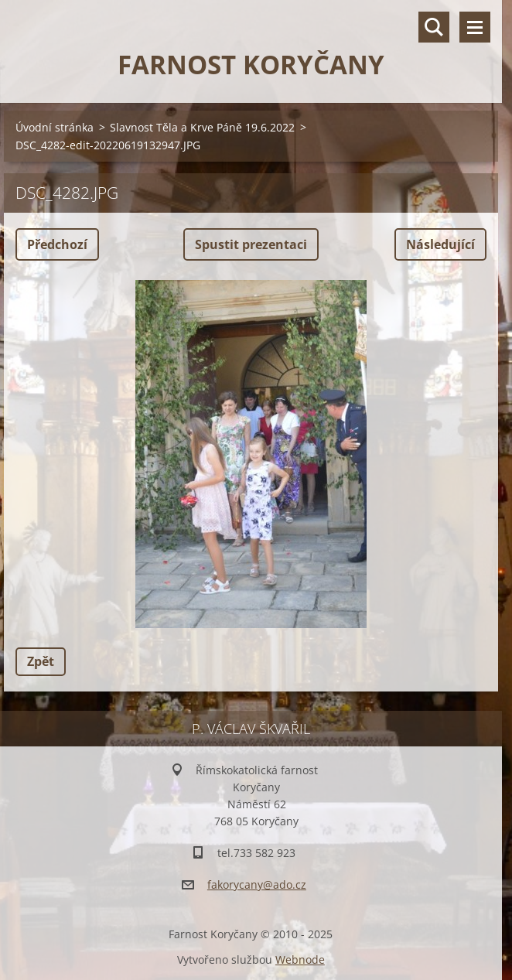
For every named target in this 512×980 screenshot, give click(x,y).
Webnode (300, 960)
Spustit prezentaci (251, 244)
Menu (475, 27)
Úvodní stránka (55, 127)
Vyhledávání (434, 27)
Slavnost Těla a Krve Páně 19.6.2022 (202, 127)
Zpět (41, 661)
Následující (440, 244)
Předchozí (57, 244)
